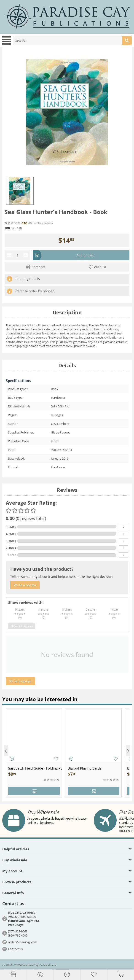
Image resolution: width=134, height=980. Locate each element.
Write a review (43, 223)
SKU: (8, 228)
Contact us (15, 949)
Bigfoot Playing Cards (84, 768)
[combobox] (72, 40)
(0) (30, 223)
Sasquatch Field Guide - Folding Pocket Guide (35, 768)
